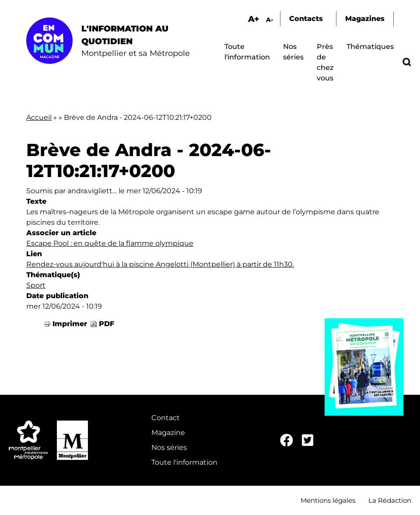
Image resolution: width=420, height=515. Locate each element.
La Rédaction (390, 500)
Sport (36, 285)
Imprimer (70, 324)
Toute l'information (184, 462)
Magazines (365, 19)
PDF (107, 324)
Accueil (39, 117)
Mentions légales (328, 500)
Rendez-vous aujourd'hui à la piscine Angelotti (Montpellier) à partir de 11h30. (160, 264)
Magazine (168, 433)
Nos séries (169, 447)
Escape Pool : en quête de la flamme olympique (110, 243)
